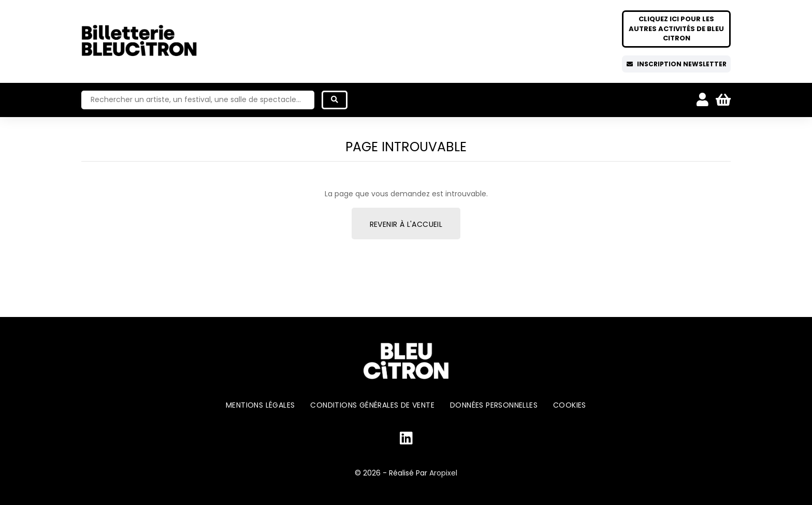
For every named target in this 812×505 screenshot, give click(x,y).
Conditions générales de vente (372, 405)
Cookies (570, 405)
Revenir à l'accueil (406, 224)
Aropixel (443, 473)
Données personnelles (494, 405)
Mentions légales (260, 405)
